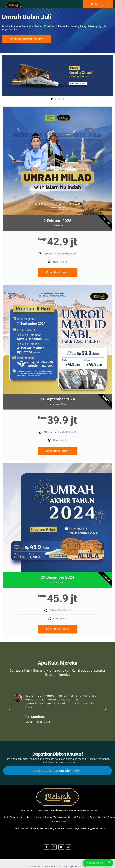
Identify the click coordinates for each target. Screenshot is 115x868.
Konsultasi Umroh (58, 272)
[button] (52, 99)
